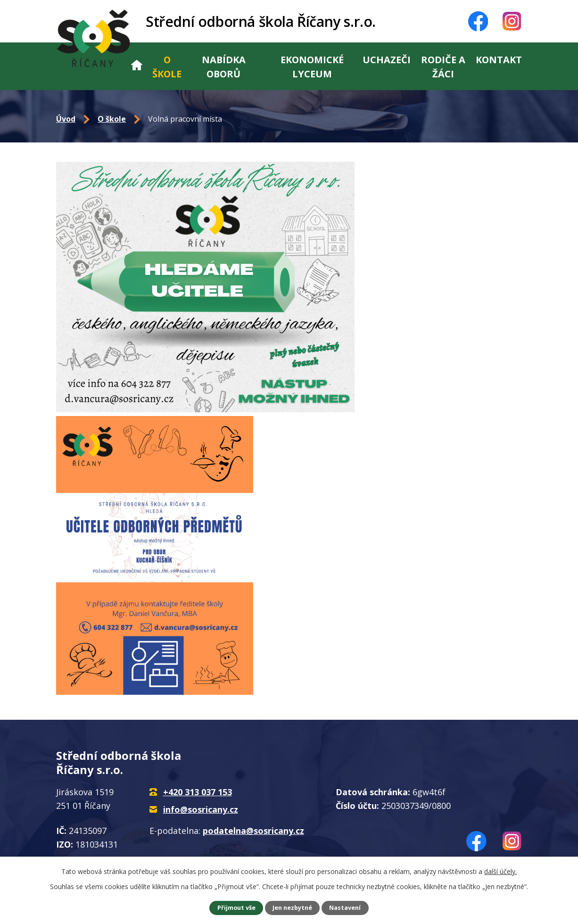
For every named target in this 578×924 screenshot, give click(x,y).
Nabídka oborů (224, 67)
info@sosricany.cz (201, 809)
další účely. (500, 871)
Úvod (137, 66)
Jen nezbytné (292, 908)
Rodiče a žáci (443, 67)
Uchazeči (387, 60)
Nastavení (345, 908)
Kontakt (499, 60)
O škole (167, 67)
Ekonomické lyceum (312, 67)
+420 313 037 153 (198, 792)
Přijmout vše (236, 908)
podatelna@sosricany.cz (253, 831)
